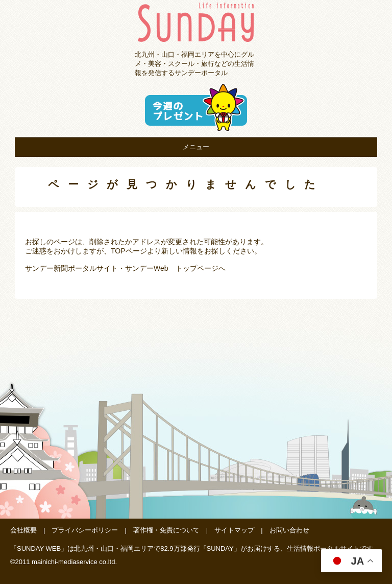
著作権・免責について (166, 530)
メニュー (196, 147)
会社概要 (23, 530)
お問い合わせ (289, 530)
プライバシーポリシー (85, 530)
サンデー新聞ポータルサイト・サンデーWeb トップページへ (125, 268)
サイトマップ (234, 530)
